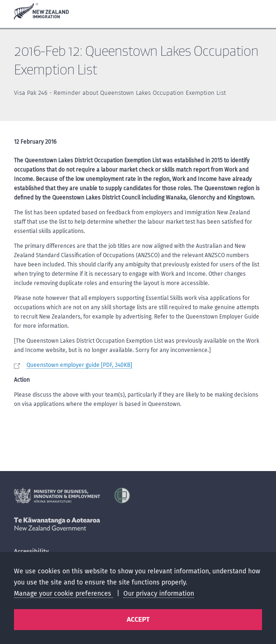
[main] (138, 262)
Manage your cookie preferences (64, 594)
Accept (138, 619)
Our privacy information (159, 594)
